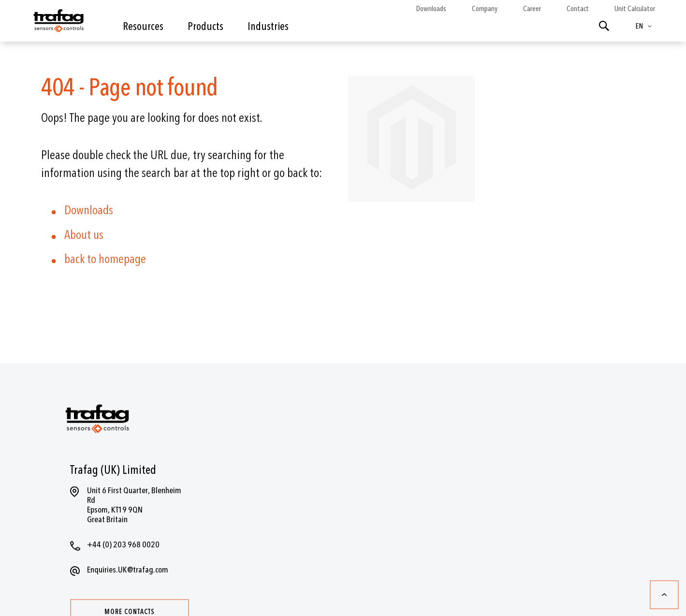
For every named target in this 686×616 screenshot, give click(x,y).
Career (532, 9)
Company (485, 9)
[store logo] (58, 23)
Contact (578, 9)
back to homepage (105, 259)
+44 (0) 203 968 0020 (123, 545)
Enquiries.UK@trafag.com (128, 570)
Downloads (431, 9)
